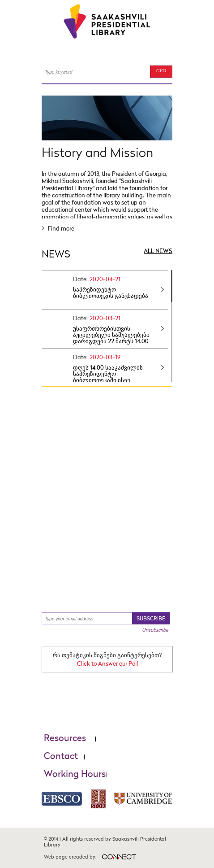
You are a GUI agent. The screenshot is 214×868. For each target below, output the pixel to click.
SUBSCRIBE (151, 619)
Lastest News (102, 561)
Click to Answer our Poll (107, 664)
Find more (58, 229)
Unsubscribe (155, 630)
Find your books (109, 499)
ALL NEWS (158, 251)
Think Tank (136, 432)
